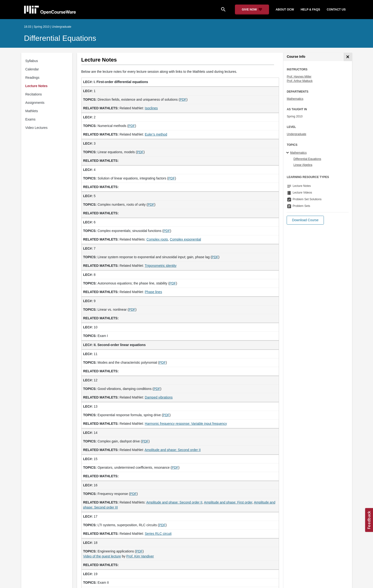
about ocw (285, 10)
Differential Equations (60, 38)
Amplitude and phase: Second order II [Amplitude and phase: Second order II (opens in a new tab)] (173, 450)
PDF (183, 100)
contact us (336, 10)
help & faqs (310, 10)
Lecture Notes (36, 86)
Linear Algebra (303, 165)
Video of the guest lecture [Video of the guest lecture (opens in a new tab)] (102, 556)
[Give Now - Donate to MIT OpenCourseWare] (252, 10)
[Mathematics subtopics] (288, 153)
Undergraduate (296, 134)
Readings (32, 78)
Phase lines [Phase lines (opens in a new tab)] (153, 292)
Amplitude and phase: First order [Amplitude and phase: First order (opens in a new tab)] (228, 502)
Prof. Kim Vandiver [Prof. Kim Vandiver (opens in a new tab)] (140, 556)
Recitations (34, 94)
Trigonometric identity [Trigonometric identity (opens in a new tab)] (161, 266)
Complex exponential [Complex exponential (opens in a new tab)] (185, 239)
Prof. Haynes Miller (299, 77)
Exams (30, 119)
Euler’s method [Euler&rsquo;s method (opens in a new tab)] (156, 134)
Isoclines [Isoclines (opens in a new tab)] (151, 108)
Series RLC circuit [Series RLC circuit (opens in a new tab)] (158, 534)
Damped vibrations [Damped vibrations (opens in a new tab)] (159, 397)
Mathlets (32, 111)
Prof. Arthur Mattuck (300, 81)
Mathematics (295, 99)
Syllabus (32, 61)
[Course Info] (348, 57)
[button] (305, 220)
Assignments (35, 103)
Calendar (32, 69)
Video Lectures (36, 128)
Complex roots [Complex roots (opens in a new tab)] (157, 239)
